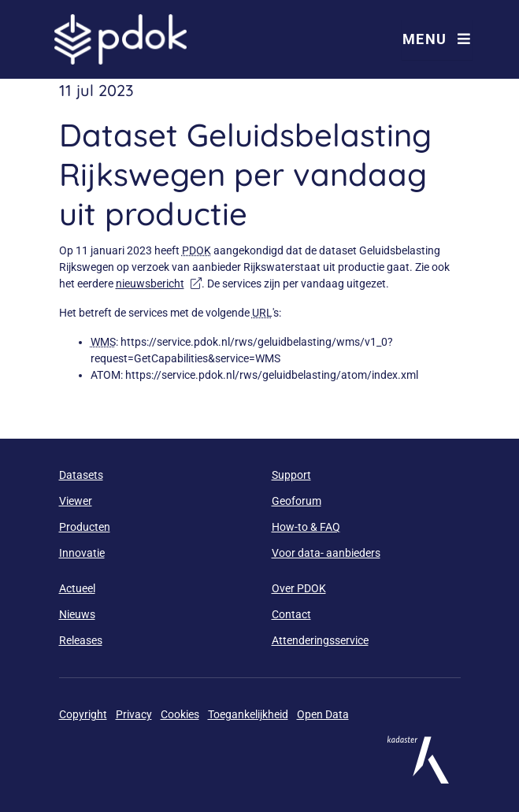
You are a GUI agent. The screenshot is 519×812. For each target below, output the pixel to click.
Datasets (81, 475)
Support (291, 475)
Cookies (180, 714)
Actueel (77, 588)
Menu (437, 39)
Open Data (323, 714)
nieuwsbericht (159, 284)
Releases (81, 640)
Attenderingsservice (320, 640)
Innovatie (82, 553)
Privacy (134, 714)
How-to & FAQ (306, 527)
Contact (291, 614)
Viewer (76, 501)
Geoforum (297, 501)
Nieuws (77, 614)
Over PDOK (299, 588)
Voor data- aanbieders (326, 553)
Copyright (83, 714)
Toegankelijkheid (248, 714)
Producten (85, 527)
